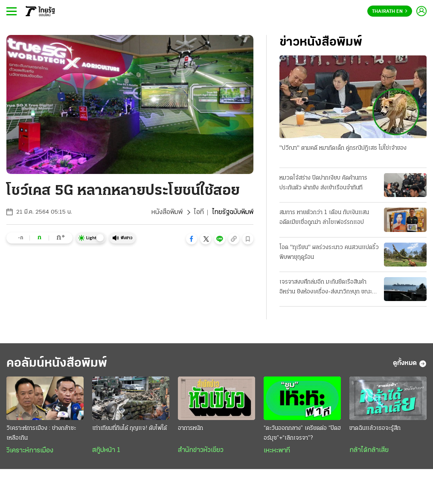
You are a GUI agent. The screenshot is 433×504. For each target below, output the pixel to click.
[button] (192, 239)
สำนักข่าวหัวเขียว (201, 450)
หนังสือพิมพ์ (167, 212)
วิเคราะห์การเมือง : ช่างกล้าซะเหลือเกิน (41, 433)
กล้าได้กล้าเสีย (369, 450)
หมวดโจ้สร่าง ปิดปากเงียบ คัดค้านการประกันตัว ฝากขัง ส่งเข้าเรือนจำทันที (323, 183)
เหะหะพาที (277, 451)
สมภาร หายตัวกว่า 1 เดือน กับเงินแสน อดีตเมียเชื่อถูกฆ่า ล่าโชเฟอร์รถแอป (324, 217)
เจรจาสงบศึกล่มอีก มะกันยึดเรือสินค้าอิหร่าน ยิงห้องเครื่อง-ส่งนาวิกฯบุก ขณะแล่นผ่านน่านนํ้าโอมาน (326, 288)
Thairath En (390, 12)
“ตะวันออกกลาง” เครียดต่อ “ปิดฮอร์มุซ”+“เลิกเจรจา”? (302, 433)
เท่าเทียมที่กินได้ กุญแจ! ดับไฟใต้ (129, 428)
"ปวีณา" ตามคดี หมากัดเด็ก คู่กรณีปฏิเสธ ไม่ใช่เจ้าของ (343, 148)
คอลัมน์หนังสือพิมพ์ (57, 364)
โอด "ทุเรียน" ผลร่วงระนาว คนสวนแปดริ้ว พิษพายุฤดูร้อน (329, 252)
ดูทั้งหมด (410, 364)
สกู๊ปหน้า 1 (106, 450)
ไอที (199, 212)
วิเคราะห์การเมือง (30, 451)
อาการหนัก (190, 428)
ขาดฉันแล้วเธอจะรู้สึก (375, 428)
